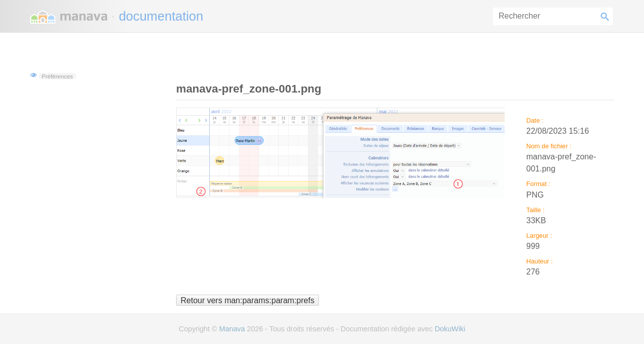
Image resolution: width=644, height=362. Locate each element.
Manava (232, 329)
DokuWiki (450, 329)
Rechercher (607, 16)
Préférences (57, 76)
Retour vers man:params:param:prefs (248, 300)
